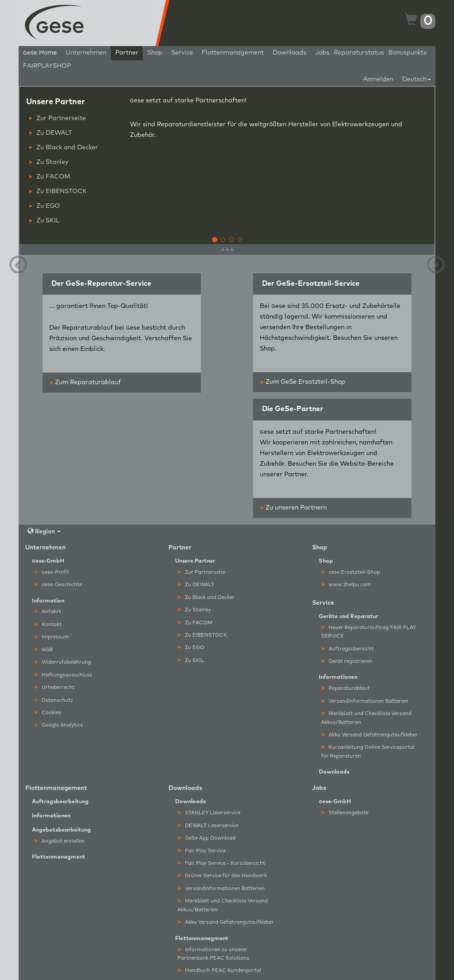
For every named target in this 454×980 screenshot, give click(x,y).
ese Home (40, 53)
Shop (155, 53)
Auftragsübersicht (348, 649)
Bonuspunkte (408, 53)
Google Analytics (59, 725)
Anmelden (378, 79)
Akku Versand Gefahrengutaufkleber (370, 735)
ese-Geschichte (59, 585)
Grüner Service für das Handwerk (223, 876)
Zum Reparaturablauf (86, 382)
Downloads (290, 53)
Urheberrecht (55, 687)
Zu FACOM (50, 177)
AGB (44, 650)
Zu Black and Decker (64, 148)
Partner (127, 53)
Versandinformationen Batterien (365, 701)
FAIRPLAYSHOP (47, 66)
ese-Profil (52, 572)
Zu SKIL (44, 221)
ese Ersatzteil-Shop (351, 572)
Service (182, 53)
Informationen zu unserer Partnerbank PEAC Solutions (213, 954)
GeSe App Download (207, 838)
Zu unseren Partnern (294, 508)
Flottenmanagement (233, 53)
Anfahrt (48, 612)
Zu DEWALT (51, 133)
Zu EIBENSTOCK (58, 191)
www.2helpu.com (346, 585)
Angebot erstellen (60, 841)
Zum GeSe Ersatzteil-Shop (303, 382)
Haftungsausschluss (64, 675)
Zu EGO (45, 206)
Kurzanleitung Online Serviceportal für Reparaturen (368, 751)
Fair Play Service (202, 851)
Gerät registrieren (347, 661)
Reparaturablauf (346, 688)
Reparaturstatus (359, 53)
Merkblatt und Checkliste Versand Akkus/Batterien (366, 718)
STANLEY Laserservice (209, 813)
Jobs (322, 53)
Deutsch (417, 79)
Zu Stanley (49, 162)
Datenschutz (54, 700)
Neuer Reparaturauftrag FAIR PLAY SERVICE (368, 632)
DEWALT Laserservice (208, 826)
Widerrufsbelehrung (63, 662)
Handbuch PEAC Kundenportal (220, 970)
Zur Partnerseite (58, 118)
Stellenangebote (345, 813)
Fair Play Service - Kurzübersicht (222, 863)
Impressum (52, 637)
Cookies (48, 713)
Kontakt (48, 624)
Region (44, 531)
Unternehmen (86, 53)
